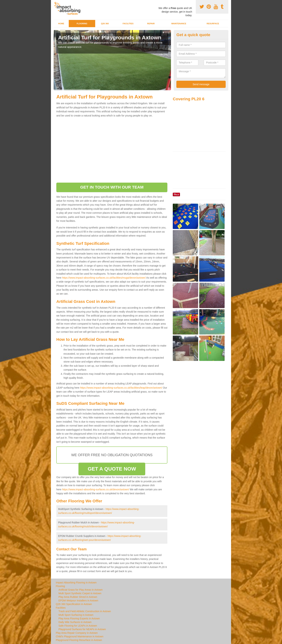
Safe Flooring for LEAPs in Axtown (78, 626)
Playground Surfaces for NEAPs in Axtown (82, 629)
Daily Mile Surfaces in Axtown (75, 622)
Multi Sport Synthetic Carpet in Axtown (80, 593)
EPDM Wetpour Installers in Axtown (78, 601)
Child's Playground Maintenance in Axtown (80, 636)
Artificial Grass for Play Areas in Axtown (81, 590)
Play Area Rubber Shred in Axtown (78, 597)
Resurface (213, 24)
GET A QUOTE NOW (112, 469)
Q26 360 (105, 24)
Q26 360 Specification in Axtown (74, 604)
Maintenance (179, 24)
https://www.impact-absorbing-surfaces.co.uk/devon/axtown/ (96, 489)
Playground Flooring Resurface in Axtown (79, 640)
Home (61, 24)
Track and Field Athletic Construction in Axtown (85, 611)
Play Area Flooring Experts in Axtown (79, 618)
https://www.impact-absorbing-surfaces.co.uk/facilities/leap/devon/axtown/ (121, 388)
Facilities (128, 24)
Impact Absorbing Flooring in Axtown (76, 583)
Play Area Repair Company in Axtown (77, 633)
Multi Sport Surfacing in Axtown (76, 615)
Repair (151, 24)
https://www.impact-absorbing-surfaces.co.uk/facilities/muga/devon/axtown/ (104, 278)
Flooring (82, 24)
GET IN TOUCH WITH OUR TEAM (112, 187)
